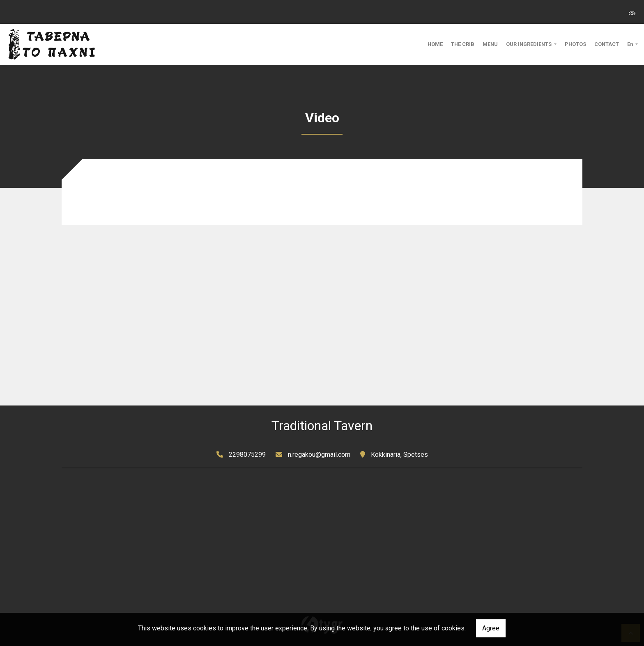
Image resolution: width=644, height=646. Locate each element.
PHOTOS (575, 44)
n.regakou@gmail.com (319, 455)
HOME (435, 44)
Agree (491, 628)
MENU (490, 44)
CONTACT (607, 44)
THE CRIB (463, 44)
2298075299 (247, 455)
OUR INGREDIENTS (529, 44)
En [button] (631, 44)
